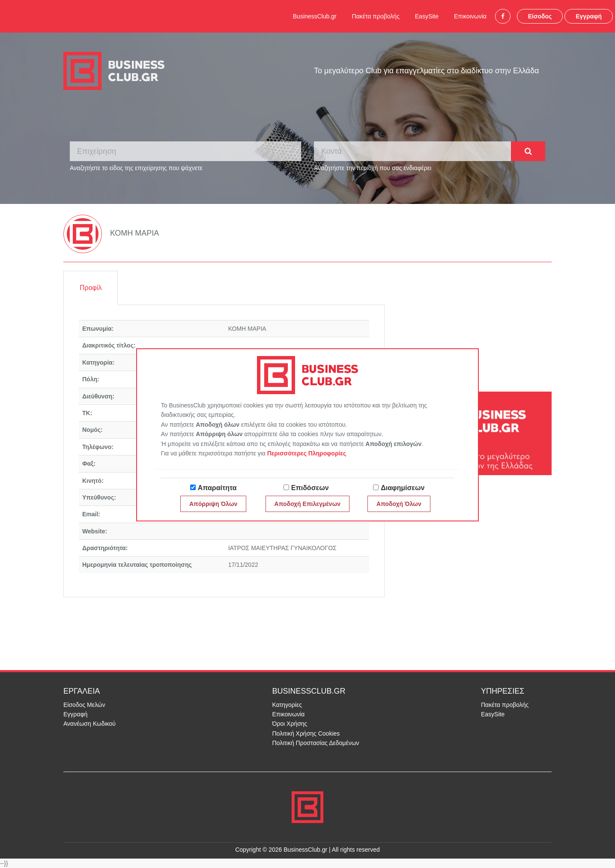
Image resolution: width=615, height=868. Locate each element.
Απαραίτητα (217, 488)
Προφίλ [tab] (91, 288)
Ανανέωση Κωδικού (90, 724)
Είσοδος (540, 16)
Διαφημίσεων (403, 488)
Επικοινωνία (470, 16)
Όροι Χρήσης (290, 724)
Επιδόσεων (310, 488)
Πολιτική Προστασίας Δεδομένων (316, 743)
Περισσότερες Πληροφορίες (307, 453)
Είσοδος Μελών (84, 705)
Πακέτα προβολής (376, 16)
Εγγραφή (589, 16)
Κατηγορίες (287, 705)
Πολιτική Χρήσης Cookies (306, 733)
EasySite (427, 16)
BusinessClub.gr (315, 16)
